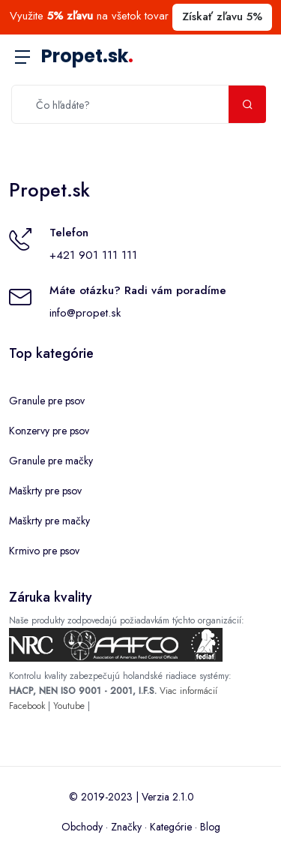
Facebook (27, 706)
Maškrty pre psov (45, 491)
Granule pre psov (47, 401)
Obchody (82, 827)
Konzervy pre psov (49, 431)
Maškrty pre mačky (49, 521)
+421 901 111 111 (93, 255)
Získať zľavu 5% (222, 17)
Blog (210, 827)
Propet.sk (87, 56)
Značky (126, 827)
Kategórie (171, 827)
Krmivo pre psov (44, 551)
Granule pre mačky (51, 461)
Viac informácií (188, 691)
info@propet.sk (85, 313)
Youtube (69, 706)
